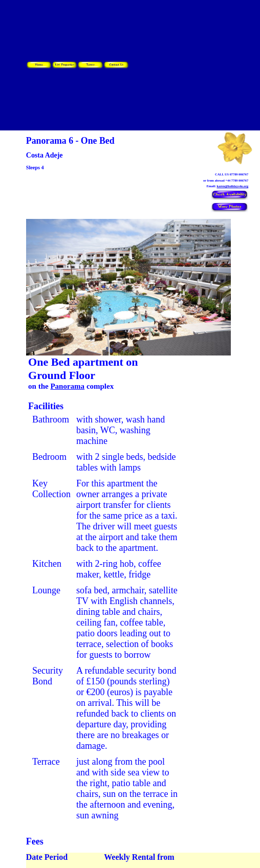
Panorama (67, 386)
